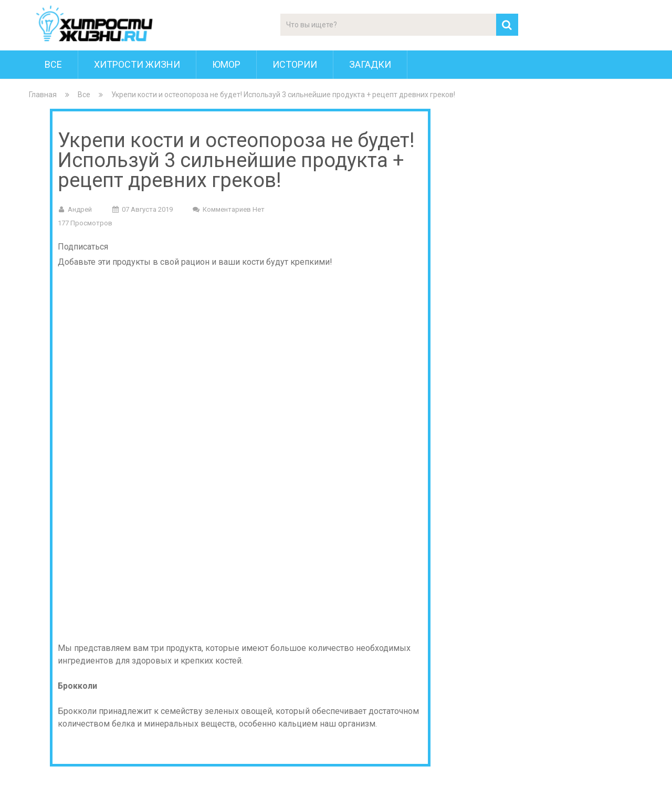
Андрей (80, 209)
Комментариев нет (234, 209)
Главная (43, 95)
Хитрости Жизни (137, 64)
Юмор (226, 64)
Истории (295, 64)
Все (53, 64)
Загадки (370, 64)
